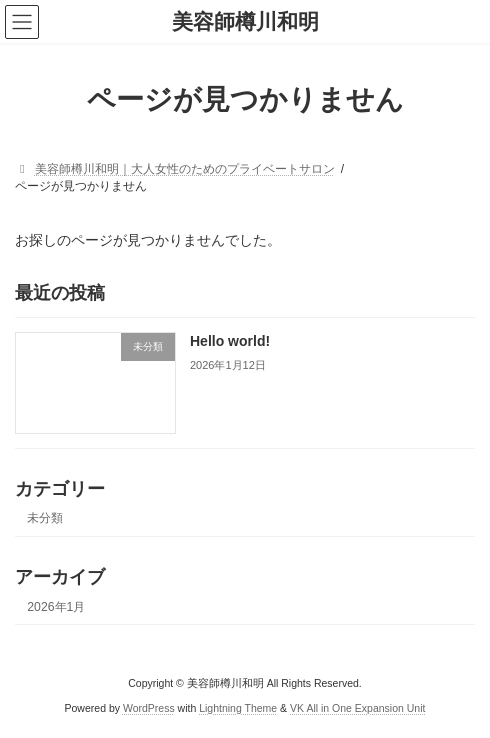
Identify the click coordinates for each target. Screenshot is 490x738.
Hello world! (230, 342)
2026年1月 (56, 607)
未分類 (45, 519)
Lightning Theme (238, 707)
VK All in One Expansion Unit (357, 707)
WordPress (149, 707)
